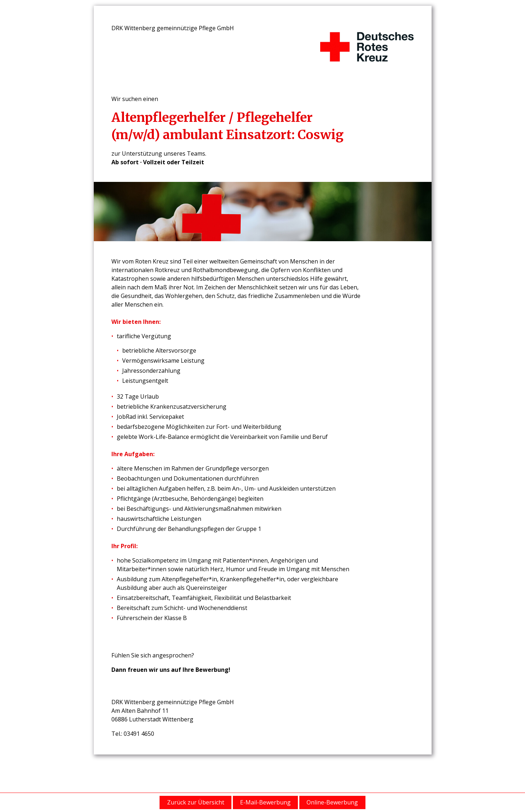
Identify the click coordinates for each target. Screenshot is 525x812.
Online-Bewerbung (332, 802)
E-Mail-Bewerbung (265, 802)
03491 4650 (139, 734)
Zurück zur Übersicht (196, 802)
